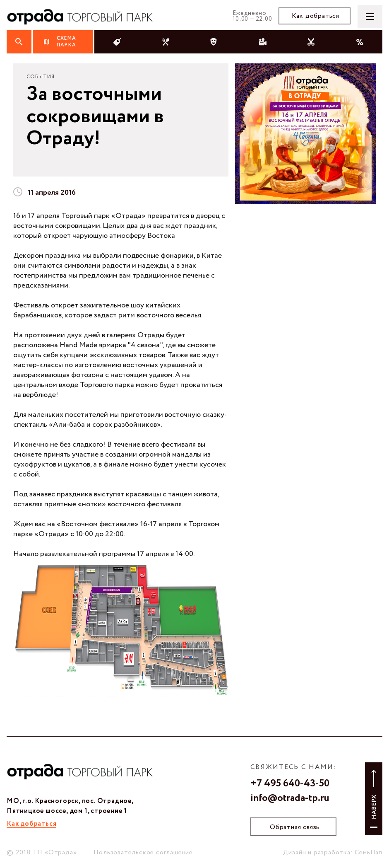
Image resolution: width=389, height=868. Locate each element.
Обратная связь (295, 827)
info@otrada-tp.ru (290, 798)
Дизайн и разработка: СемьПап (333, 852)
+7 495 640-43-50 (290, 784)
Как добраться (316, 16)
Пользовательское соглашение (143, 852)
